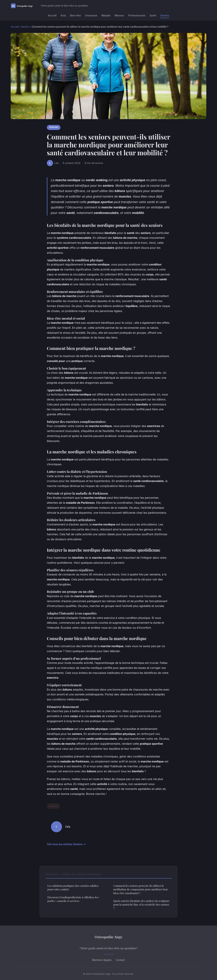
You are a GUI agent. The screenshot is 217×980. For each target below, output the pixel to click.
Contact (120, 960)
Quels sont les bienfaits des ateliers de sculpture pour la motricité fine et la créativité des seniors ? (141, 905)
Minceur (119, 15)
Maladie (106, 15)
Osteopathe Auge (109, 937)
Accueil (52, 15)
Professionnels (137, 15)
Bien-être (76, 15)
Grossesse (91, 15)
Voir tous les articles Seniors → (66, 844)
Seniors (165, 15)
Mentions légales (102, 960)
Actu (63, 15)
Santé (153, 15)
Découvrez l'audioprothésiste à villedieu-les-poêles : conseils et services (73, 899)
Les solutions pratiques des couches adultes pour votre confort (73, 888)
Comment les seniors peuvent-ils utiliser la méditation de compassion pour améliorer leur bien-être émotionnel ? (141, 889)
